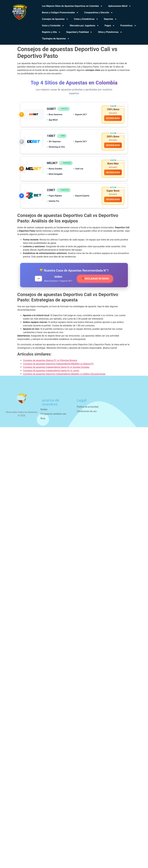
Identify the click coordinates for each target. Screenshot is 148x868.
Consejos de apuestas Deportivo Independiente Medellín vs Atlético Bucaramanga (64, 375)
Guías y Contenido (53, 26)
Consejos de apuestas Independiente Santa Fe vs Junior (51, 372)
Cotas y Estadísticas (86, 19)
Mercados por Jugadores (84, 26)
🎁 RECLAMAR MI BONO (95, 280)
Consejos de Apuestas (55, 19)
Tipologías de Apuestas (56, 39)
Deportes (110, 19)
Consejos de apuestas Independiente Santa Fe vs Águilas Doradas (56, 368)
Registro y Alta (51, 32)
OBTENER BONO (113, 118)
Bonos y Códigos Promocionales (60, 13)
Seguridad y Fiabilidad (79, 32)
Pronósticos (128, 26)
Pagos (110, 26)
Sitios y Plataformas (110, 32)
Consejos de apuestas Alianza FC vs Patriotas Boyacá (50, 361)
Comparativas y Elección (99, 13)
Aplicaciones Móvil (120, 6)
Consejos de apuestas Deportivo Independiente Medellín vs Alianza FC (58, 365)
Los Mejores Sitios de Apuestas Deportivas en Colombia (72, 6)
